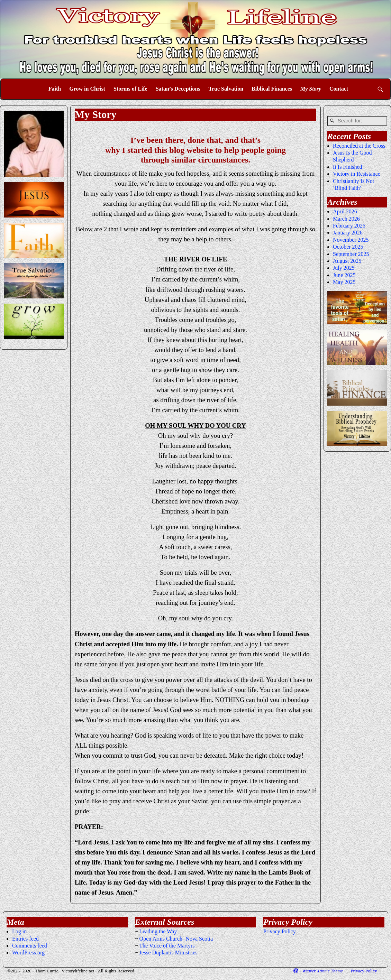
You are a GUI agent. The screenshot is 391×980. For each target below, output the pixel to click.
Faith (55, 89)
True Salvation (226, 89)
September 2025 (351, 254)
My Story (311, 89)
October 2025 (348, 247)
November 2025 (351, 240)
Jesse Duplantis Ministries (169, 953)
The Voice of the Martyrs (167, 946)
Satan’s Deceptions (178, 89)
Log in (19, 931)
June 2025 (344, 275)
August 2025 (347, 261)
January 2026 (348, 233)
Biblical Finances (272, 89)
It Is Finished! (348, 167)
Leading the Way (158, 931)
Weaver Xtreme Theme (323, 971)
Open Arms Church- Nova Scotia (176, 939)
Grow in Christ (87, 89)
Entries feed (25, 939)
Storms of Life (130, 89)
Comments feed (30, 946)
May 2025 (344, 282)
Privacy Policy (280, 931)
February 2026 (349, 226)
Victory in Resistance (357, 174)
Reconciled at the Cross (359, 146)
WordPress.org (28, 953)
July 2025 (344, 268)
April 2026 (345, 211)
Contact (339, 89)
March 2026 (346, 219)
